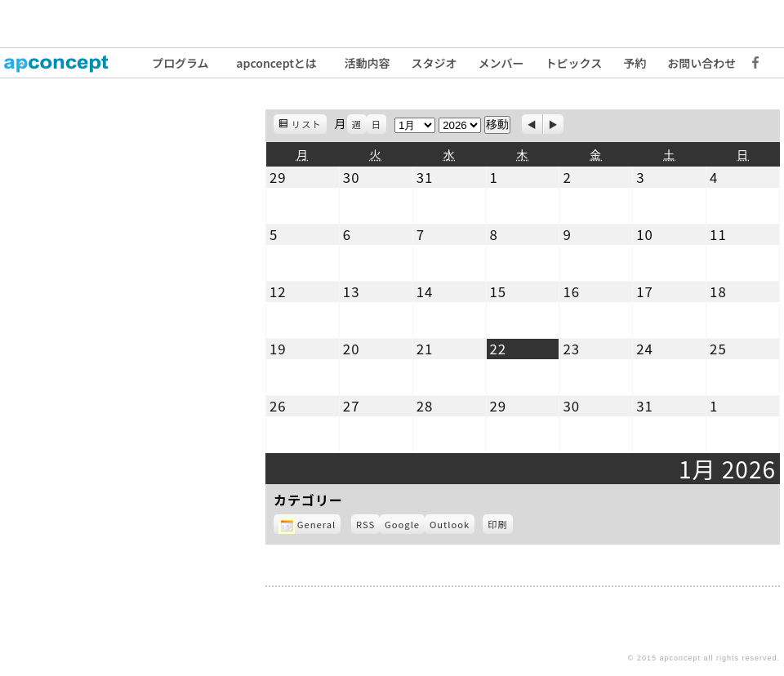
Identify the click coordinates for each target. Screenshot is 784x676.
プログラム (180, 63)
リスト (309, 126)
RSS (365, 524)
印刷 (500, 526)
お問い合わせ (702, 63)
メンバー (501, 63)
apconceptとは (276, 63)
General (307, 524)
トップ (65, 63)
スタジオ (434, 63)
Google (405, 526)
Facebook (751, 63)
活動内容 (367, 63)
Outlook (452, 526)
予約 (635, 63)
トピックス (574, 63)
